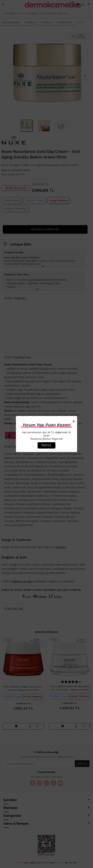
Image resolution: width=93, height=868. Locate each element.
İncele (46, 445)
